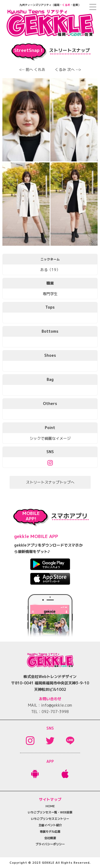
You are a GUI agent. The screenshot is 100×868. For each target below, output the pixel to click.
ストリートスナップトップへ (50, 482)
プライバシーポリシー (50, 844)
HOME (50, 806)
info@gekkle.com (57, 705)
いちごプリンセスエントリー (50, 819)
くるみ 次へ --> (68, 69)
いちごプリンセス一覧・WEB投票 (50, 812)
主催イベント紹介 (50, 825)
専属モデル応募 (50, 832)
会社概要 (50, 838)
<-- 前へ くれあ (32, 69)
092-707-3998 (55, 712)
